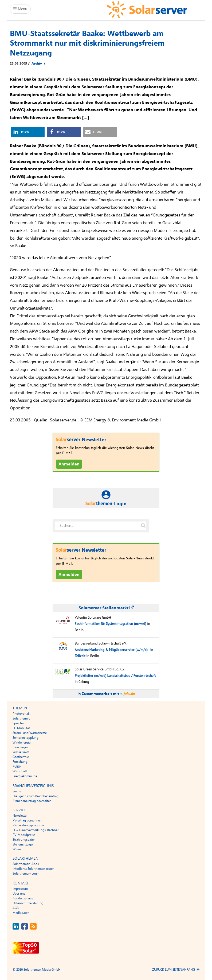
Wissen (17, 849)
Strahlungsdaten (24, 840)
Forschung (20, 762)
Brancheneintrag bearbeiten (32, 801)
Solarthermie (21, 718)
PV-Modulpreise (24, 835)
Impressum (20, 889)
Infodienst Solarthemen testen (34, 869)
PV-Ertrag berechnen (27, 820)
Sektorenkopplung (25, 738)
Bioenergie (20, 747)
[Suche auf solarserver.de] (143, 526)
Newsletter (20, 816)
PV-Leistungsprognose (28, 825)
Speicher (19, 723)
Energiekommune (25, 776)
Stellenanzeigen (23, 844)
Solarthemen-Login (26, 874)
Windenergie (21, 742)
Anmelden (69, 464)
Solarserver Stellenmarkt (106, 608)
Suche (17, 791)
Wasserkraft (21, 752)
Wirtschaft (20, 771)
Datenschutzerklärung (28, 903)
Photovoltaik (21, 714)
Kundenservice (23, 898)
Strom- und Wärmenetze (30, 733)
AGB (16, 908)
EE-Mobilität (21, 728)
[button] (28, 132)
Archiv (37, 64)
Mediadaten (21, 913)
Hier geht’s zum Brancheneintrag (36, 796)
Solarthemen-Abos (26, 864)
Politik (17, 766)
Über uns (19, 894)
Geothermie (21, 757)
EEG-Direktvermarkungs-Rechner (36, 830)
